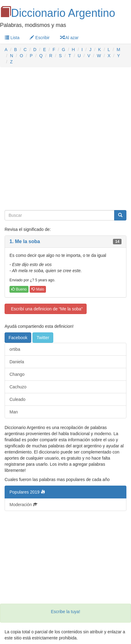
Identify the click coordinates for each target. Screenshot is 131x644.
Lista (12, 38)
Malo (38, 289)
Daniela (17, 362)
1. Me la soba (25, 241)
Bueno (19, 289)
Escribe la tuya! (65, 612)
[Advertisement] (65, 139)
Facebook (18, 338)
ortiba (15, 349)
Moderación (23, 505)
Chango (17, 374)
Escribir (40, 38)
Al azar (69, 38)
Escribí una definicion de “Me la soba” (46, 309)
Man (14, 412)
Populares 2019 (27, 492)
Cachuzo (18, 387)
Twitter (43, 338)
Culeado (17, 399)
